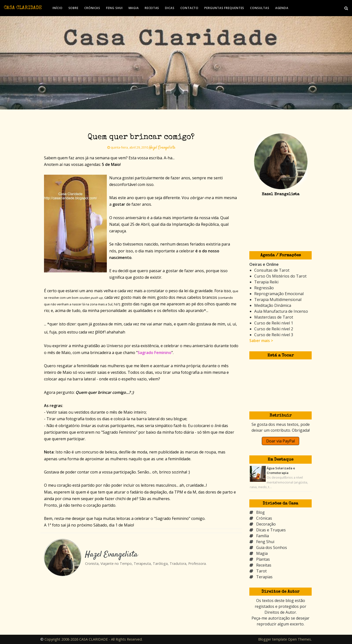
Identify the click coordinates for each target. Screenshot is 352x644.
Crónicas (264, 518)
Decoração (266, 524)
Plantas (263, 559)
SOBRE (74, 8)
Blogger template (273, 639)
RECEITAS (152, 8)
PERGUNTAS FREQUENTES (224, 8)
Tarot (261, 571)
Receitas (264, 565)
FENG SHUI (114, 8)
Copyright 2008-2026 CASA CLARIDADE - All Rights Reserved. (93, 639)
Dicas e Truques (271, 530)
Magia (262, 553)
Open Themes (299, 639)
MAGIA (134, 8)
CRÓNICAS (92, 8)
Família (263, 536)
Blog (260, 512)
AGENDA (282, 8)
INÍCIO (57, 8)
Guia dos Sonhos (272, 547)
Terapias (264, 577)
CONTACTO (189, 8)
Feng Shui (265, 542)
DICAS (170, 8)
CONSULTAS (260, 8)
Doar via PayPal (280, 441)
